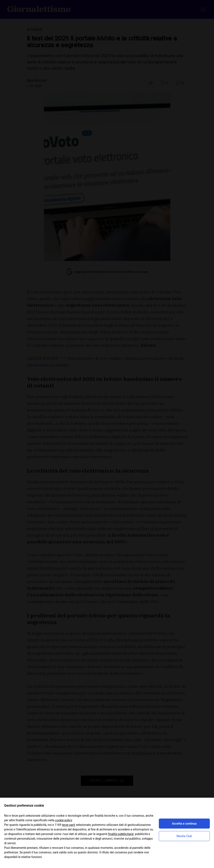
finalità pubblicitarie (121, 834)
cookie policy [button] (64, 820)
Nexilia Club (184, 836)
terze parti (68, 825)
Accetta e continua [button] (184, 824)
